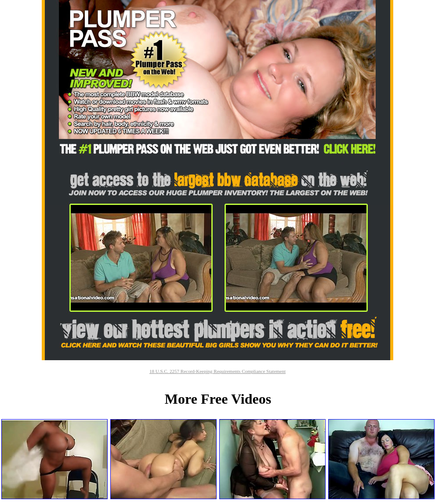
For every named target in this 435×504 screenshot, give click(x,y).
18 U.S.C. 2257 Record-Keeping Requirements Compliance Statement (217, 371)
